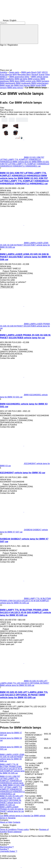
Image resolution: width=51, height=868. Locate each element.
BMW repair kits (7, 85)
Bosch (34, 72)
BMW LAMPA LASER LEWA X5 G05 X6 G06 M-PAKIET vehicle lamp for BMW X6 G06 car (12, 758)
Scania (42, 75)
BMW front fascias (22, 85)
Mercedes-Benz (24, 75)
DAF (39, 72)
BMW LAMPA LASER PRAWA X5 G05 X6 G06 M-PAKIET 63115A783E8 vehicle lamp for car (25, 336)
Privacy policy (23, 829)
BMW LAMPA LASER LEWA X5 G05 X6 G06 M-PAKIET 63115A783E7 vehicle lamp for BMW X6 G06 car (25, 257)
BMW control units (28, 81)
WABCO (4, 77)
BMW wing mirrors (15, 88)
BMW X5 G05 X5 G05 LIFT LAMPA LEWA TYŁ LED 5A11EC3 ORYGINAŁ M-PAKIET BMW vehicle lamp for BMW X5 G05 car (24, 695)
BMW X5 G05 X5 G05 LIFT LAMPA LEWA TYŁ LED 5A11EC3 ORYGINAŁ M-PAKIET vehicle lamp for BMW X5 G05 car (12, 800)
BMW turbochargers (40, 83)
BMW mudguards (23, 83)
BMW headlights (7, 79)
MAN (15, 75)
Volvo (47, 75)
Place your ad (7, 287)
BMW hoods (36, 85)
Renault (35, 75)
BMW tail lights (21, 79)
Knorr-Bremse (6, 75)
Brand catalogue (15, 832)
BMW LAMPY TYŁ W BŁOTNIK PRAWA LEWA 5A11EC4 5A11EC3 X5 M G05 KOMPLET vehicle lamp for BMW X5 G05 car (25, 612)
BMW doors (15, 81)
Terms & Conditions (8, 829)
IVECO (45, 72)
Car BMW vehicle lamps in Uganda (15, 816)
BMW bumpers (43, 81)
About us (4, 822)
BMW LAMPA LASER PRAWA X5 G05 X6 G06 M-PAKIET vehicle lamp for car (12, 809)
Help (10, 822)
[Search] (19, 34)
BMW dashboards (8, 83)
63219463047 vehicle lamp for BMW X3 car (23, 473)
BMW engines (34, 79)
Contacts (16, 822)
